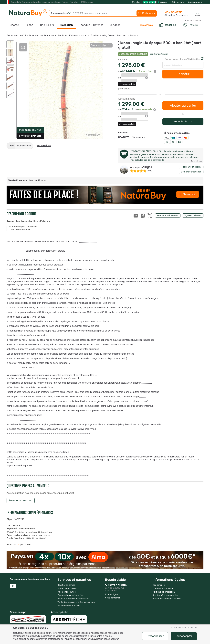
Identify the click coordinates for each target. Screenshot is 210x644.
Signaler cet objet (193, 215)
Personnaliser (155, 636)
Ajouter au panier (183, 106)
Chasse (14, 25)
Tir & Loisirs (47, 25)
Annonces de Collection (20, 36)
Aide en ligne (178, 2)
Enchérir (183, 74)
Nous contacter (195, 2)
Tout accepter (184, 636)
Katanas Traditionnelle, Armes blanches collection (109, 36)
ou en (137, 71)
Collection (67, 25)
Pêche (29, 25)
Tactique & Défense (91, 25)
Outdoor (115, 25)
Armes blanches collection (51, 36)
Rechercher (147, 13)
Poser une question (191, 167)
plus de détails (44, 146)
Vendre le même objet (168, 215)
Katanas (74, 36)
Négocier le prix (183, 122)
